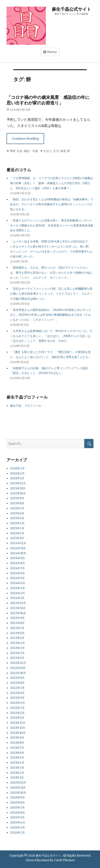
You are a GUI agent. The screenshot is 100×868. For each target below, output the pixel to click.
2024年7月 (17, 568)
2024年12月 (18, 543)
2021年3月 (17, 768)
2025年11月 (18, 488)
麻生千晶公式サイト (71, 9)
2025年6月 (17, 513)
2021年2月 (17, 773)
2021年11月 (18, 728)
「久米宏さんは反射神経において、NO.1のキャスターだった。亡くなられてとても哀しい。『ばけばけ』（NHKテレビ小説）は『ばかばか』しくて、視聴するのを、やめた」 (51, 336)
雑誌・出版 (31, 151)
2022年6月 (17, 693)
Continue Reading (25, 139)
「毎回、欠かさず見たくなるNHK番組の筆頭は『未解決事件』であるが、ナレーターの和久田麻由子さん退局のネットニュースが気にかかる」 (52, 204)
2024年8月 (17, 563)
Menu (52, 52)
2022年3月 (17, 708)
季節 (13, 151)
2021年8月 (17, 743)
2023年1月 (17, 658)
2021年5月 (17, 758)
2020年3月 (17, 828)
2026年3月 (17, 468)
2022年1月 (17, 718)
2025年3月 (17, 528)
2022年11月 (18, 668)
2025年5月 (17, 518)
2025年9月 (17, 498)
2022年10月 (18, 673)
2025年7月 (17, 508)
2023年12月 (18, 603)
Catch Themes (64, 860)
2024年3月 (17, 588)
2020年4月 (18, 823)
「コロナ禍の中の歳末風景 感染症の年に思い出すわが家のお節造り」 (48, 100)
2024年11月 (18, 548)
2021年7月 (17, 748)
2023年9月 (17, 618)
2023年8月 (17, 623)
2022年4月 (17, 703)
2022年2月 (17, 713)
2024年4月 (18, 583)
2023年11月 (18, 608)
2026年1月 (17, 478)
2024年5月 (17, 578)
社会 (20, 151)
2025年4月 (17, 523)
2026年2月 (17, 473)
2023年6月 (17, 633)
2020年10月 (18, 793)
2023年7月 (17, 628)
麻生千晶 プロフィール (26, 406)
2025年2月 (17, 533)
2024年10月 (18, 553)
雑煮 (63, 151)
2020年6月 (17, 813)
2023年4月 (17, 643)
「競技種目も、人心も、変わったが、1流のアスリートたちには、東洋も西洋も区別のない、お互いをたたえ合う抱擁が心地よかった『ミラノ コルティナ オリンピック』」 (51, 273)
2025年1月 (17, 538)
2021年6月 (17, 753)
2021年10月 (18, 733)
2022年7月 (17, 688)
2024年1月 (17, 598)
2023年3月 (17, 648)
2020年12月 (18, 783)
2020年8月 (17, 803)
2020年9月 (17, 798)
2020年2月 (17, 833)
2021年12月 (18, 723)
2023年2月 (17, 653)
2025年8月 (17, 503)
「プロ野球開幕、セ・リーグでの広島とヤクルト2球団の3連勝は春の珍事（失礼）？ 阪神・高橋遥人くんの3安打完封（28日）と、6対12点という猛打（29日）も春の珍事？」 (52, 183)
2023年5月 (17, 638)
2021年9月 (17, 738)
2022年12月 (18, 663)
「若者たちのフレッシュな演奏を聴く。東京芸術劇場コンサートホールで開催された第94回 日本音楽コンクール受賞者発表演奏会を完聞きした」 (52, 225)
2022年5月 (17, 698)
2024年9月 (17, 558)
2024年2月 (17, 593)
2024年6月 (17, 573)
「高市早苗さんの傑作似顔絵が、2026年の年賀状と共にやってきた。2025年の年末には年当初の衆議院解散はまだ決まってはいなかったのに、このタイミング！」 (51, 315)
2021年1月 (17, 778)
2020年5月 (17, 817)
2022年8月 (17, 683)
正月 (56, 151)
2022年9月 (17, 678)
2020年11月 (18, 788)
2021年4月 (17, 763)
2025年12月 (18, 483)
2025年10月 (18, 493)
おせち (48, 151)
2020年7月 (17, 808)
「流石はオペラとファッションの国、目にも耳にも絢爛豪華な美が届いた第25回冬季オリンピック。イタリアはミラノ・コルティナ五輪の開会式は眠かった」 (51, 294)
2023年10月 (18, 613)
